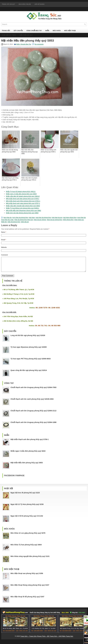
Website (4, 247)
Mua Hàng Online (25, 4)
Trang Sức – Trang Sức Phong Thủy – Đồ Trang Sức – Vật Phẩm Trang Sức (47, 639)
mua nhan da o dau (7, 220)
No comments (39, 44)
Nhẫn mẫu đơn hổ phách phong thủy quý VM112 (23, 196)
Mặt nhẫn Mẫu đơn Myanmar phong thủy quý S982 (24, 210)
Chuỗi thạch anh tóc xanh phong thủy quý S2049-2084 (32, 402)
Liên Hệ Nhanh (40, 4)
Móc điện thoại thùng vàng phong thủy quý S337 (30, 588)
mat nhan (32, 218)
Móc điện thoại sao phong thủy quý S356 (27, 576)
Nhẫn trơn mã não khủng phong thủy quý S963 (22, 213)
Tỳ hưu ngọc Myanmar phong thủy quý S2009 (29, 350)
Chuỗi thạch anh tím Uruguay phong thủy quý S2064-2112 (33, 414)
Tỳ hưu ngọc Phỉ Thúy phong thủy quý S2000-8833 (31, 362)
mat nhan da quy (57, 218)
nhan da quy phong (40, 220)
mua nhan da (81, 218)
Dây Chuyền (18, 31)
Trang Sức (6, 31)
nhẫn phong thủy (68, 220)
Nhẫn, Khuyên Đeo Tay (24, 44)
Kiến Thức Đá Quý (26, 35)
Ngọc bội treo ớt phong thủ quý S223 (25, 496)
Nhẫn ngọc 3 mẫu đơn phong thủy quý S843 (21, 194)
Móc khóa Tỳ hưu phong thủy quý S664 (26, 548)
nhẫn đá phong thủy (14, 222)
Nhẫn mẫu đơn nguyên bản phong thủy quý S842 (23, 206)
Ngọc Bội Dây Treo (9, 35)
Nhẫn (47, 31)
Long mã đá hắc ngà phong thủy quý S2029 (28, 338)
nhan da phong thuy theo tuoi (24, 220)
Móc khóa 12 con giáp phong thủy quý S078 (28, 536)
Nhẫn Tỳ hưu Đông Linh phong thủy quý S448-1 (23, 208)
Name (4, 232)
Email (4, 240)
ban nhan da (8, 218)
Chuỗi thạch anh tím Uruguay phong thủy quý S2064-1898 (33, 425)
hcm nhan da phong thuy (20, 218)
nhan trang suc (79, 220)
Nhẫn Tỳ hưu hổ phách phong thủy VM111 (21, 192)
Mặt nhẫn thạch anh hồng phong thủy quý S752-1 (23, 201)
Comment (4, 255)
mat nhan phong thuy (70, 218)
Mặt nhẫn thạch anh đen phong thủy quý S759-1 (23, 199)
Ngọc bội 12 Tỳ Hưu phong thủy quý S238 (27, 507)
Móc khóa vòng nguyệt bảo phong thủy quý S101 (30, 559)
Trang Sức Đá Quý (8, 4)
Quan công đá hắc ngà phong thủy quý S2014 (29, 373)
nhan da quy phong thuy (54, 220)
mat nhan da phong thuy (43, 218)
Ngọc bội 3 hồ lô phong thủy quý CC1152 (27, 519)
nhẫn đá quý (25, 222)
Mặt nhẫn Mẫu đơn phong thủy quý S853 (27, 465)
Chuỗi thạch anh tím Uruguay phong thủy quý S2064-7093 (33, 390)
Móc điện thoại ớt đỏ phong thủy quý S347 (27, 599)
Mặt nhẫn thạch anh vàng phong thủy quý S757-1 (23, 203)
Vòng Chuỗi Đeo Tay (34, 31)
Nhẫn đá (4, 222)
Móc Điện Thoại (70, 31)
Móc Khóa (57, 31)
